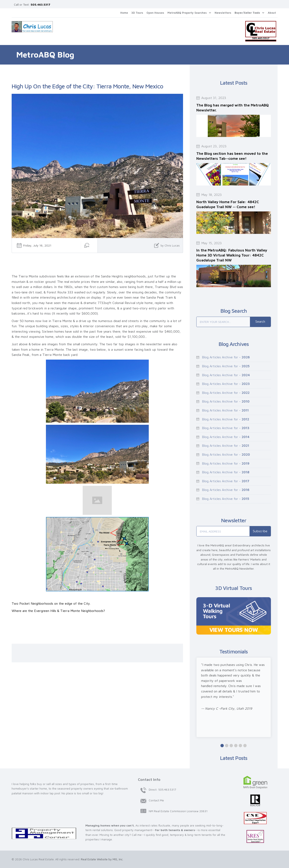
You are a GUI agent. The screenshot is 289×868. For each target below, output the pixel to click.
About (272, 13)
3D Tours (137, 13)
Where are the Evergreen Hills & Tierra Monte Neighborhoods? (58, 611)
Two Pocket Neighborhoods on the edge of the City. (51, 603)
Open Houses (155, 13)
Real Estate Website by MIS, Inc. (102, 859)
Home (124, 13)
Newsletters (223, 13)
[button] (189, 13)
